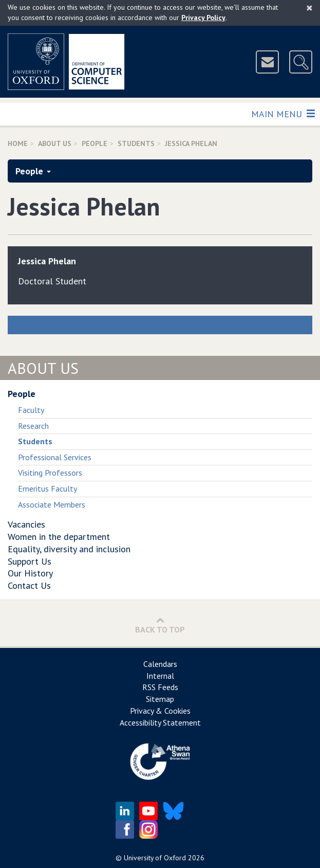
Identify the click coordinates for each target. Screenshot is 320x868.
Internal (160, 676)
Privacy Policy (203, 17)
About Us (55, 143)
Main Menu (283, 113)
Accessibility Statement (160, 722)
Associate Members (52, 504)
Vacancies (26, 524)
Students (136, 143)
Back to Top (160, 625)
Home (18, 143)
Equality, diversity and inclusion (69, 549)
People (95, 143)
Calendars (160, 664)
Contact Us (29, 585)
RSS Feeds (160, 687)
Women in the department (59, 537)
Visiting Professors (50, 473)
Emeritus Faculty (48, 489)
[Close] (309, 8)
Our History (30, 573)
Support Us (30, 561)
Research (33, 426)
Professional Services (55, 457)
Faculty (31, 410)
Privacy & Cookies (160, 711)
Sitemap (160, 699)
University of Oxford (155, 858)
